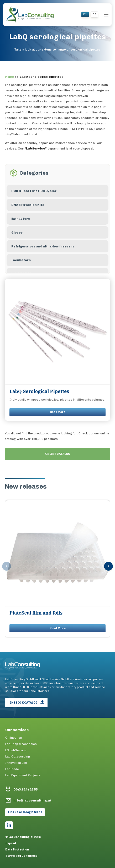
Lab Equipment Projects (23, 775)
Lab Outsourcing (18, 756)
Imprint (11, 843)
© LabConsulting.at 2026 (23, 837)
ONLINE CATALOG (58, 454)
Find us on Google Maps (25, 812)
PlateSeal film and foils (36, 613)
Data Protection (17, 850)
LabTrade (12, 769)
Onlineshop (14, 738)
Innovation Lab (16, 763)
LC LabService (16, 750)
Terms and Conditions (21, 856)
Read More (58, 628)
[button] (108, 567)
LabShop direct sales (21, 744)
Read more (58, 412)
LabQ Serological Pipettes (39, 391)
